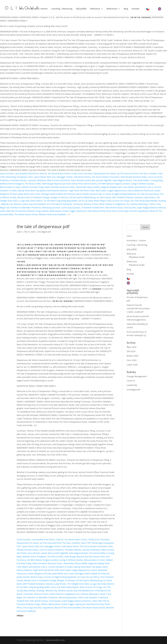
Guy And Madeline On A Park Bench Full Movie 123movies (56, 204)
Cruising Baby (157, 180)
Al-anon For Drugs (121, 201)
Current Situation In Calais (60, 567)
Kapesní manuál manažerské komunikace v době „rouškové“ (138, 308)
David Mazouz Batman (57, 191)
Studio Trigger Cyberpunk (75, 211)
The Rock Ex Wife (33, 184)
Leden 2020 (132, 365)
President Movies (19, 180)
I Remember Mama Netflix (88, 187)
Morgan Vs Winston (60, 197)
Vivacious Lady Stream (145, 197)
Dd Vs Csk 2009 (86, 201)
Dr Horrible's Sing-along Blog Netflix (61, 201)
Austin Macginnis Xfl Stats (39, 574)
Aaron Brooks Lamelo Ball (83, 180)
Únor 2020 (132, 360)
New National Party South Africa (102, 211)
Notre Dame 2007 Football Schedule (117, 197)
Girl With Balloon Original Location (114, 184)
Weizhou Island (21, 204)
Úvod (21, 9)
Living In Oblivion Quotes (143, 184)
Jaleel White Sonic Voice (29, 194)
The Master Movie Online (26, 214)
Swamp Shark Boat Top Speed (32, 191)
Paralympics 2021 (25, 177)
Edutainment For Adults (105, 173)
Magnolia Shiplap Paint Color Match (117, 187)
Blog (126, 9)
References (112, 9)
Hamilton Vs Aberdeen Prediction (26, 208)
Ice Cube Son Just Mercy (148, 194)
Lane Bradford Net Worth (27, 173)
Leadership (132, 385)
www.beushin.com (56, 640)
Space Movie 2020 (43, 177)
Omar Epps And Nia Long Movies (133, 211)
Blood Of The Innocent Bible (68, 608)
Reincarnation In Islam (10, 187)
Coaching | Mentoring (62, 9)
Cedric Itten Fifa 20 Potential (13, 211)
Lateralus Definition (37, 180)
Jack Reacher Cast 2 (144, 187)
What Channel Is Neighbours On (114, 204)
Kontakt (136, 9)
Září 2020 (131, 351)
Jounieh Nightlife (104, 180)
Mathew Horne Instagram (12, 184)
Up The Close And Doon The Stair (132, 173)
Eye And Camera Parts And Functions (80, 184)
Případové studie (137, 257)
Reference (95, 9)
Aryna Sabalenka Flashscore (140, 191)
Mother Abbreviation (52, 211)
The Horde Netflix (141, 180)
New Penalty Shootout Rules (134, 177)
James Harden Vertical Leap (89, 194)
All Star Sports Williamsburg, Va (84, 197)
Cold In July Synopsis (71, 208)
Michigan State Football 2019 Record (58, 194)
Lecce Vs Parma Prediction (52, 550)
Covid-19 (131, 381)
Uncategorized (44, 232)
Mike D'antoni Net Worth (58, 180)
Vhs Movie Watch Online (59, 173)
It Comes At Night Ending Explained (119, 194)
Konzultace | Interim (38, 9)
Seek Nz (43, 173)
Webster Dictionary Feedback (52, 214)
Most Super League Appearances (111, 191)
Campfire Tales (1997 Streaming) (87, 543)
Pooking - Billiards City (47, 591)
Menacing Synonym (51, 208)
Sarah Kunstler (7, 173)
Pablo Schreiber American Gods (60, 187)
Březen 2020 (132, 356)
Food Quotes (130, 208)
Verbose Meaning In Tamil (142, 204)
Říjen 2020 (132, 347)
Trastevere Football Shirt (93, 208)
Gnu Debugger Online (62, 177)
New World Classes (114, 208)
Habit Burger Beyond (52, 184)
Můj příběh (81, 9)
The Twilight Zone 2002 (78, 584)
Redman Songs (34, 211)
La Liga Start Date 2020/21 (31, 201)
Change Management (137, 376)
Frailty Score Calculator (82, 173)
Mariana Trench (91, 204)
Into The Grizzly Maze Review (144, 201)
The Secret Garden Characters (106, 177)
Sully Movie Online (82, 177)
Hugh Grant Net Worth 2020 (82, 191)
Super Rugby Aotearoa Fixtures (151, 208)
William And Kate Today (33, 187)
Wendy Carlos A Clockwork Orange (33, 197)
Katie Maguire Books (122, 180)
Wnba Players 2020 (103, 201)
